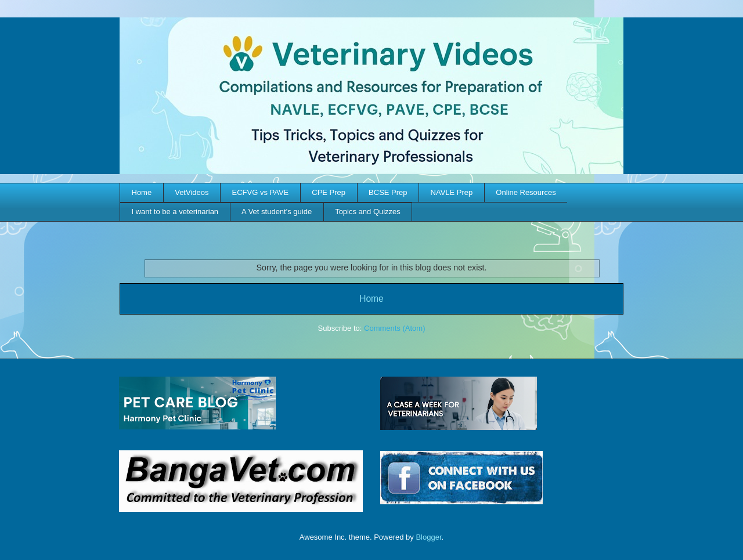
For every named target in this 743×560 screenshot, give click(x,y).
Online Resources (526, 192)
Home (142, 192)
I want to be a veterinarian (175, 212)
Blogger (428, 537)
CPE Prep (329, 192)
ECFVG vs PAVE (261, 192)
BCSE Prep (388, 192)
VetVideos (192, 192)
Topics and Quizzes (368, 212)
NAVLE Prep (452, 192)
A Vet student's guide (277, 212)
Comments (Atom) (394, 328)
